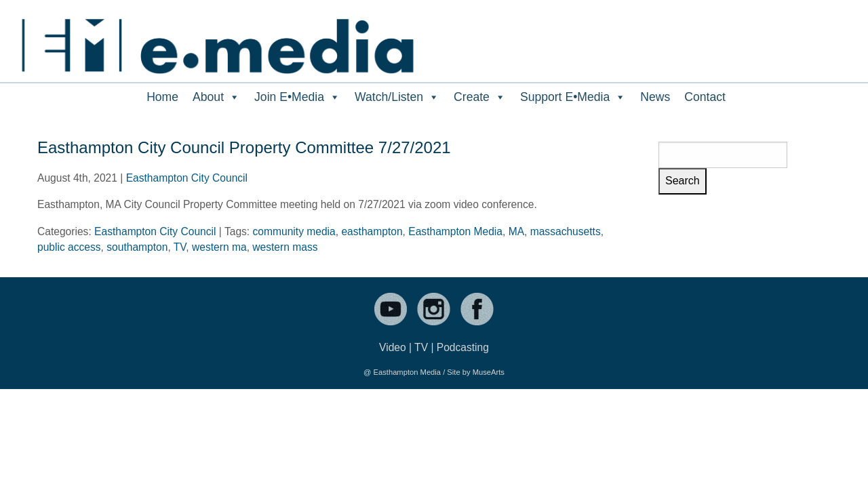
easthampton (372, 231)
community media (294, 231)
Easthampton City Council (187, 178)
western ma (219, 247)
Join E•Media (297, 97)
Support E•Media (573, 97)
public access (69, 247)
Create (480, 97)
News (655, 97)
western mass (285, 247)
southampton (137, 247)
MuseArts (489, 372)
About (216, 97)
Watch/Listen (397, 97)
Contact (705, 97)
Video (393, 347)
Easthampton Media (455, 231)
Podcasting (463, 347)
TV (180, 247)
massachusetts (566, 231)
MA (516, 231)
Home (162, 97)
